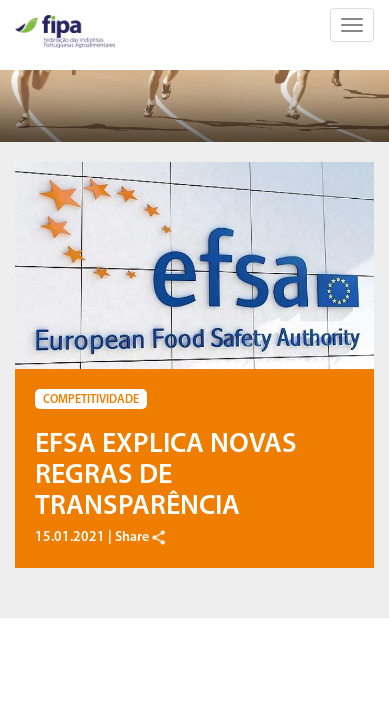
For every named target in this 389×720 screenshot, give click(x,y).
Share (141, 537)
